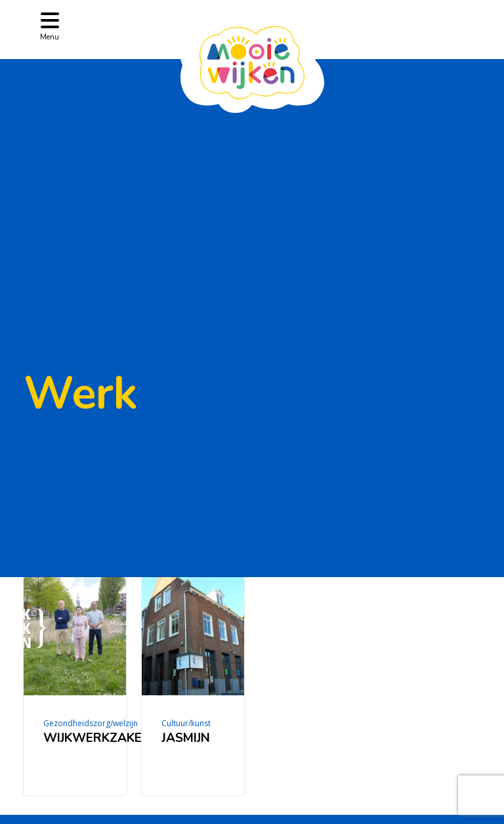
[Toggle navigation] (50, 25)
